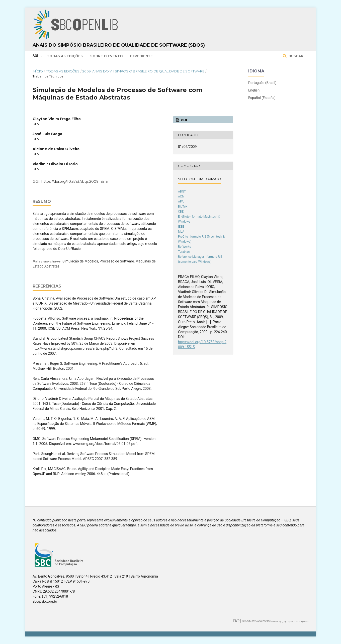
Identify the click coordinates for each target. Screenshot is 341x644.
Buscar (295, 56)
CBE (181, 212)
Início (38, 71)
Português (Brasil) (262, 83)
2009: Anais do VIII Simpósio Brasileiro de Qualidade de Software (143, 71)
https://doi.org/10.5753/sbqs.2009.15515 (74, 181)
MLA (181, 232)
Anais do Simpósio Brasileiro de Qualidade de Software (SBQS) (119, 45)
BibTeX (183, 207)
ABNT (182, 192)
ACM (181, 197)
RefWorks (185, 247)
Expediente (141, 56)
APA (181, 202)
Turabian (184, 252)
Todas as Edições (65, 56)
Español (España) (262, 98)
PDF (184, 120)
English (254, 90)
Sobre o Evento (107, 56)
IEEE (181, 227)
